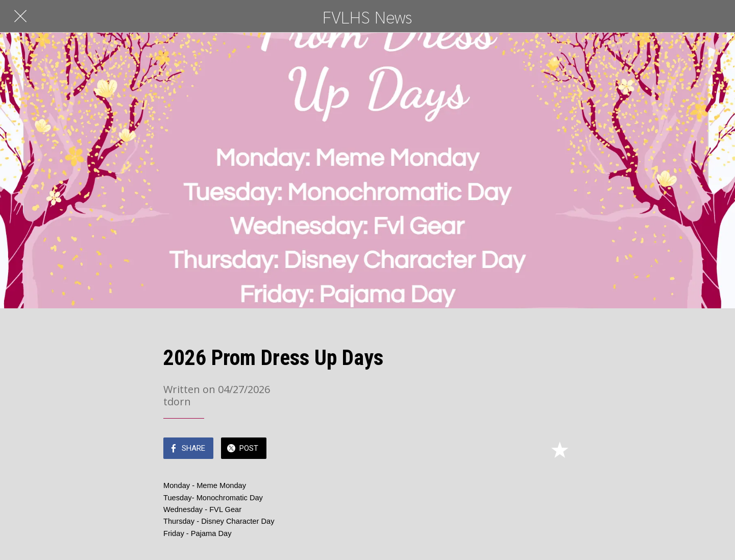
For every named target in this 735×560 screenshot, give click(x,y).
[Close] (20, 16)
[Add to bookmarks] (559, 449)
